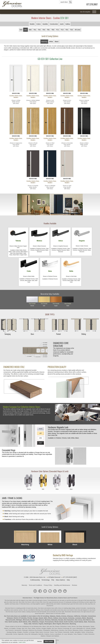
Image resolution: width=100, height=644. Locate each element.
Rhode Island (59, 622)
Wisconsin (66, 624)
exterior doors (74, 610)
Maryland (90, 619)
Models (32, 24)
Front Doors (74, 598)
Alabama (52, 617)
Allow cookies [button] (49, 641)
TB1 (48, 30)
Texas (26, 624)
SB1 (25, 30)
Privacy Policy (48, 586)
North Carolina (13, 622)
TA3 (44, 30)
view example (32, 304)
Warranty (24, 586)
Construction (54, 24)
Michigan (19, 620)
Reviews (74, 586)
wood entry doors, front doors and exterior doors (41, 609)
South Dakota (79, 622)
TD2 (71, 30)
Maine (84, 619)
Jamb (62, 24)
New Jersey (79, 620)
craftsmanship (49, 604)
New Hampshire (69, 620)
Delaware (10, 619)
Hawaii (41, 619)
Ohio (30, 622)
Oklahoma (35, 622)
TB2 (53, 30)
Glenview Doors (27, 598)
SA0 (21, 30)
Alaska (58, 617)
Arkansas (70, 617)
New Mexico (87, 620)
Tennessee (91, 622)
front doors (28, 603)
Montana (48, 620)
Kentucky (71, 619)
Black (57, 42)
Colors (39, 24)
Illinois (50, 619)
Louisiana (78, 619)
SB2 (30, 30)
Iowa (60, 619)
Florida (30, 619)
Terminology (46, 580)
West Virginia (57, 624)
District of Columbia (20, 619)
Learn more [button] (22, 642)
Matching (44, 42)
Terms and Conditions (35, 586)
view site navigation (85, 12)
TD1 (67, 30)
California (77, 617)
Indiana (56, 619)
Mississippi (34, 620)
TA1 (35, 30)
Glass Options (60, 580)
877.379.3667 (92, 4)
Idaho (46, 619)
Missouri (41, 620)
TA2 (39, 30)
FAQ (53, 580)
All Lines (78, 30)
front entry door (12, 601)
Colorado (84, 617)
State (85, 622)
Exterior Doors (63, 598)
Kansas (65, 619)
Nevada (61, 620)
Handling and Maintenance (62, 586)
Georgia (35, 619)
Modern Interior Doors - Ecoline (50, 18)
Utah (30, 624)
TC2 (62, 30)
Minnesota (26, 620)
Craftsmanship (35, 580)
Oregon (42, 622)
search (66, 2)
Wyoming (73, 624)
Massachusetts (10, 620)
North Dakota (23, 622)
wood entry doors (62, 610)
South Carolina (69, 622)
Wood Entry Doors (52, 598)
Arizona (64, 617)
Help (68, 580)
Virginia (41, 624)
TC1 (58, 30)
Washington (48, 624)
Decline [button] (40, 641)
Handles (45, 24)
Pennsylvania (49, 622)
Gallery (68, 24)
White (51, 42)
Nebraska (54, 620)
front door (11, 612)
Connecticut (92, 617)
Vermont (35, 624)
